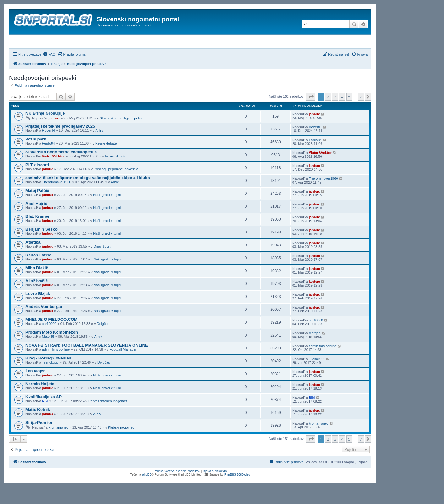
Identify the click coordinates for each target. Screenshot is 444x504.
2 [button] (328, 114)
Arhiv (99, 147)
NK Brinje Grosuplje (45, 130)
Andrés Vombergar (44, 323)
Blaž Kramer (38, 233)
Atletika (33, 259)
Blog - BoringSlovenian (48, 375)
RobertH (49, 147)
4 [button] (342, 114)
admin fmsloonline (56, 366)
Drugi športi (102, 263)
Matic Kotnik (38, 427)
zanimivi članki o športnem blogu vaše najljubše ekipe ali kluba (88, 195)
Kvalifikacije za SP (44, 414)
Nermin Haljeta (40, 401)
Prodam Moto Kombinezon (52, 349)
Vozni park (36, 156)
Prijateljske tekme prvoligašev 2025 (60, 143)
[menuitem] (49, 71)
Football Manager (123, 366)
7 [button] (361, 114)
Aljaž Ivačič (37, 298)
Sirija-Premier (39, 439)
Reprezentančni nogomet (108, 418)
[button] (311, 114)
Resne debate (106, 160)
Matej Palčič (37, 208)
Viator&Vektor (54, 173)
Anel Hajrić (36, 220)
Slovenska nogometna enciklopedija (61, 169)
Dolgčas (103, 341)
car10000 (49, 341)
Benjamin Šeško (41, 246)
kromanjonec (59, 444)
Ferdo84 (49, 160)
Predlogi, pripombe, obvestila (116, 186)
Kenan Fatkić (38, 272)
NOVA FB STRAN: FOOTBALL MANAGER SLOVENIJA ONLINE (87, 362)
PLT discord (37, 182)
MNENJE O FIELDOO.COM (52, 336)
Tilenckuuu (50, 379)
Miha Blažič (37, 285)
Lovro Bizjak (38, 311)
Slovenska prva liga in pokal (121, 135)
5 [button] (349, 114)
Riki (45, 418)
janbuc (54, 135)
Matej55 (48, 353)
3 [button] (335, 114)
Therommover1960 (57, 199)
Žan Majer (35, 388)
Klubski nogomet (121, 444)
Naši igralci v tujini (107, 212)
